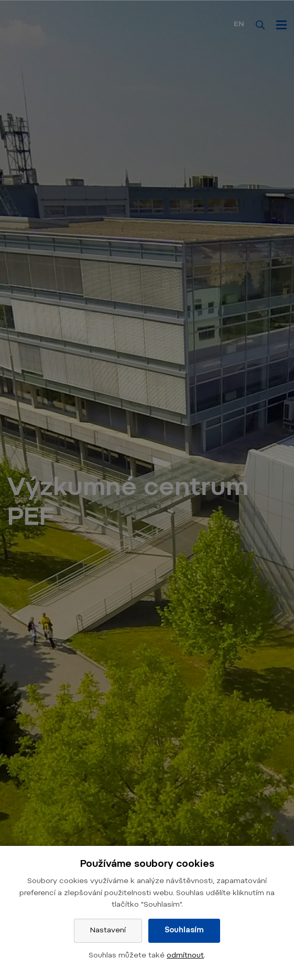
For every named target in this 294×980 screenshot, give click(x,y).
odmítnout (185, 956)
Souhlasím (184, 931)
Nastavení (108, 931)
